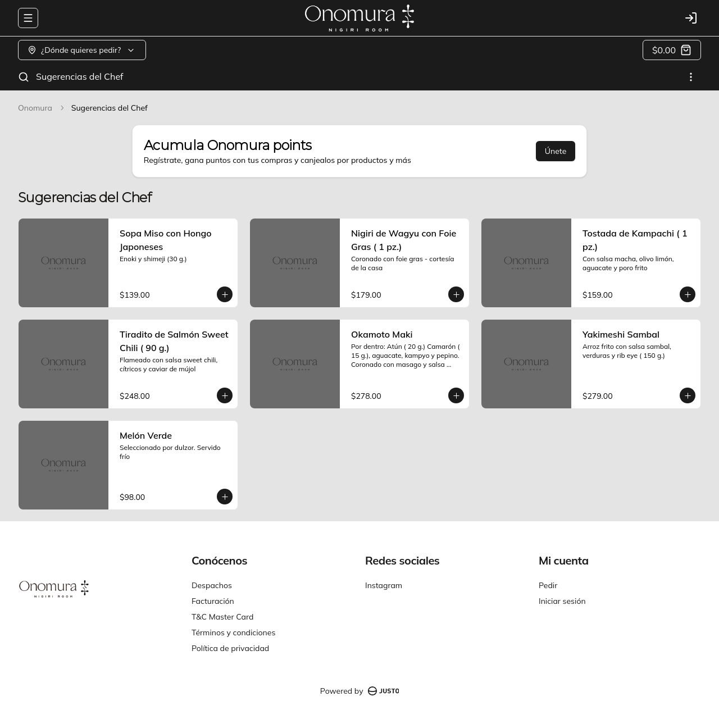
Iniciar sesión (562, 601)
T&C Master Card (222, 617)
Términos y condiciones (233, 633)
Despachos (212, 585)
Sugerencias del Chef (80, 76)
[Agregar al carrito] (225, 294)
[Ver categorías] (691, 77)
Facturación (213, 601)
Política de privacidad (230, 648)
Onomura (35, 108)
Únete (556, 151)
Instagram (384, 585)
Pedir (548, 585)
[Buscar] (24, 77)
